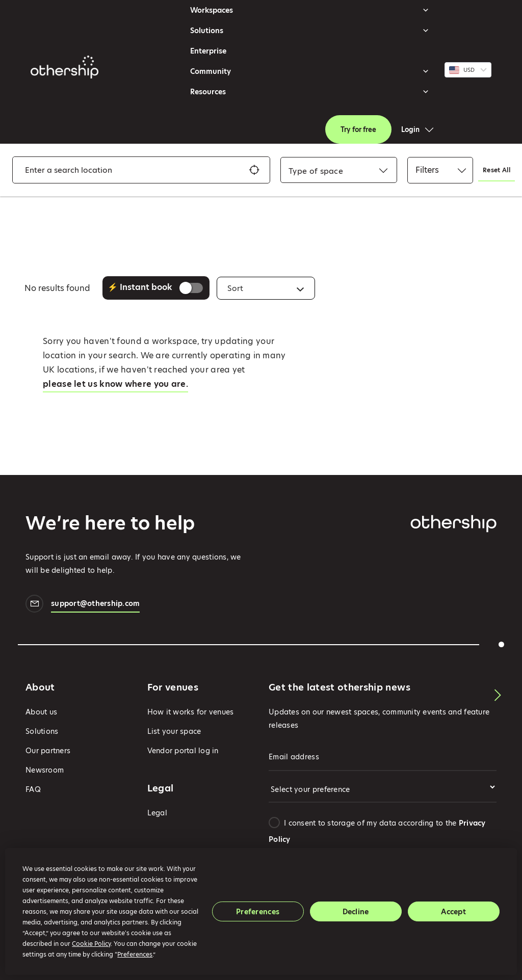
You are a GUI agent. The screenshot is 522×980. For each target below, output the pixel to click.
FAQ (33, 789)
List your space (174, 731)
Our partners (48, 751)
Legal (157, 813)
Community (310, 71)
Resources (310, 92)
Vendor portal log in (183, 751)
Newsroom (45, 770)
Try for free (358, 129)
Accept (453, 912)
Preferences (258, 912)
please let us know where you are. (115, 384)
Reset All (497, 170)
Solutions (310, 31)
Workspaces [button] (310, 10)
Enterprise (208, 51)
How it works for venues (191, 712)
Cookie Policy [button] (91, 944)
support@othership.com (95, 605)
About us (41, 712)
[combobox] (316, 171)
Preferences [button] (135, 954)
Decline (356, 912)
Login (410, 129)
